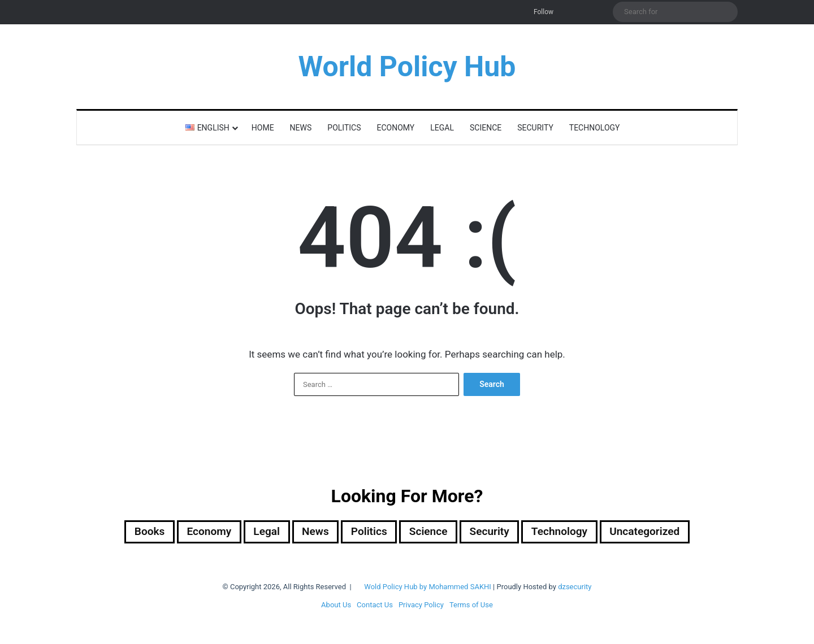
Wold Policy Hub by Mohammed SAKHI (428, 587)
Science (486, 128)
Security (535, 128)
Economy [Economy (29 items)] (201, 532)
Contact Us (375, 605)
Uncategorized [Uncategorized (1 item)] (654, 532)
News (301, 128)
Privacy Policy (421, 605)
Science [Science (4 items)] (429, 532)
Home (263, 128)
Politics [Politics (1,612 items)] (367, 532)
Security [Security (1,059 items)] (492, 532)
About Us (336, 605)
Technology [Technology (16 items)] (565, 532)
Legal (442, 128)
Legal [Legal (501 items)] (261, 532)
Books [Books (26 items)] (139, 532)
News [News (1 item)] (311, 532)
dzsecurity (575, 587)
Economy (396, 128)
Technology (595, 128)
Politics (344, 128)
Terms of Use (471, 605)
